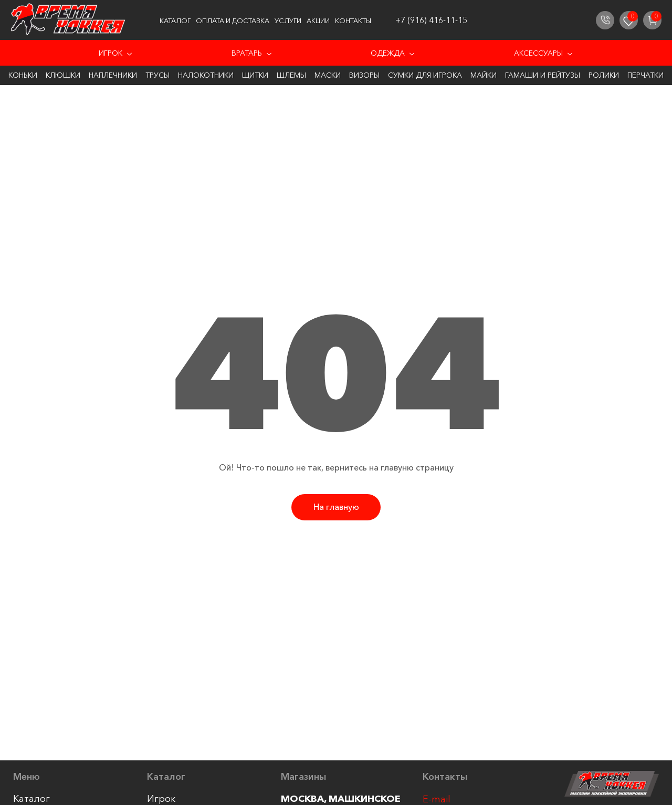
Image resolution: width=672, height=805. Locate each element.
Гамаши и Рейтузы (543, 75)
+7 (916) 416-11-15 (431, 20)
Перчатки (645, 75)
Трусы (157, 75)
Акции (318, 20)
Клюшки (63, 75)
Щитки (255, 75)
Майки (484, 75)
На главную (336, 507)
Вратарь (247, 53)
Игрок (111, 53)
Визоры (364, 75)
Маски (328, 75)
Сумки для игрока (425, 75)
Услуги (288, 20)
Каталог (175, 20)
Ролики (604, 75)
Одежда (388, 53)
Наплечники (113, 75)
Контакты (353, 20)
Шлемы (291, 75)
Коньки (23, 75)
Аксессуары (538, 53)
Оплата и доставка (233, 20)
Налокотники (206, 75)
